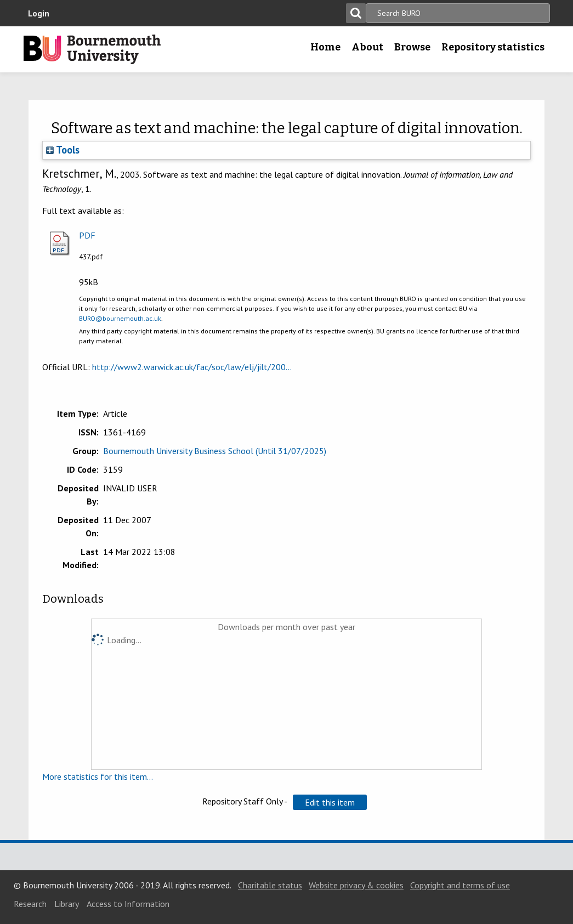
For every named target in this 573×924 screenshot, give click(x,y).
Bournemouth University (92, 49)
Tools (63, 150)
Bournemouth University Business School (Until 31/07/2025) (215, 451)
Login (39, 13)
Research (30, 904)
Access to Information (128, 904)
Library (67, 904)
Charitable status (270, 885)
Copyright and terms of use (460, 885)
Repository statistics (493, 47)
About (367, 47)
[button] (330, 802)
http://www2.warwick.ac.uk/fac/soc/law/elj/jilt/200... (192, 367)
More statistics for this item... (98, 776)
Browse (412, 47)
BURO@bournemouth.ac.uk (120, 318)
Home (325, 47)
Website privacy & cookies (356, 885)
